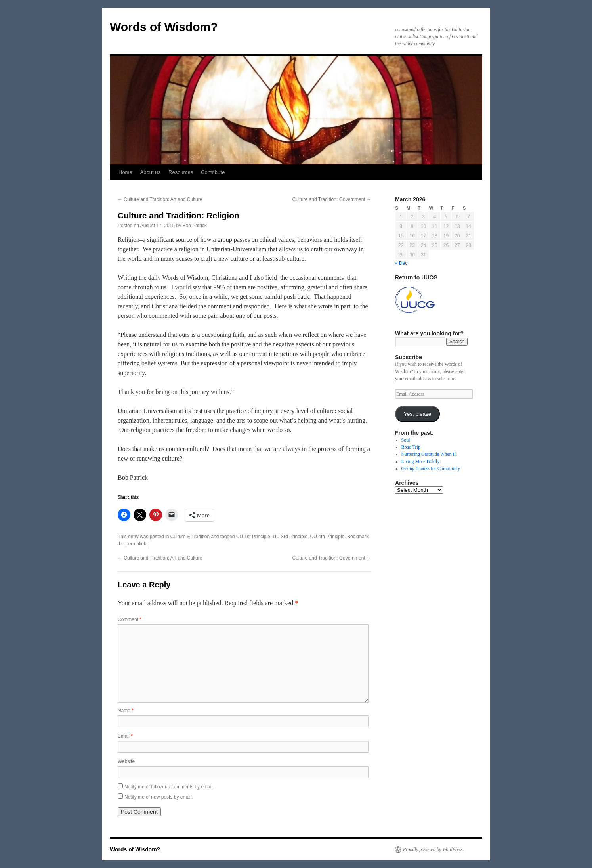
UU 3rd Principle (290, 537)
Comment (130, 619)
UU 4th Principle (328, 537)
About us (150, 172)
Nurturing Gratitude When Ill (429, 454)
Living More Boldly (421, 461)
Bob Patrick (195, 226)
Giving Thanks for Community (431, 468)
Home (125, 172)
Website (126, 761)
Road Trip (411, 447)
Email (125, 736)
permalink (136, 544)
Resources (181, 172)
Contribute (213, 172)
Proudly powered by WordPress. (433, 849)
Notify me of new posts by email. (159, 797)
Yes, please (417, 414)
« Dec (401, 263)
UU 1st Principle (253, 537)
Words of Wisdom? (164, 27)
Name (126, 711)
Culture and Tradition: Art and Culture (160, 199)
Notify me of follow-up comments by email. (169, 787)
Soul (406, 440)
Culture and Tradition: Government (332, 199)
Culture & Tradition (190, 537)
